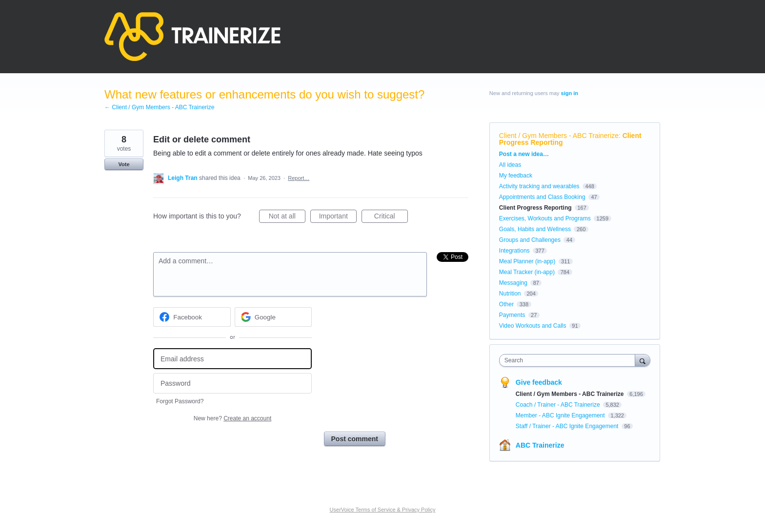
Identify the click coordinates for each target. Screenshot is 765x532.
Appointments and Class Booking (542, 197)
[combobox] (570, 360)
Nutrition (510, 294)
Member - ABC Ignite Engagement (561, 415)
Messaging (513, 283)
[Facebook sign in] (192, 317)
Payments (512, 315)
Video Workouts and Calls (533, 326)
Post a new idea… (524, 154)
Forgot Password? (180, 401)
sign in (570, 93)
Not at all (287, 217)
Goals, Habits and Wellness (535, 229)
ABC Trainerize (540, 445)
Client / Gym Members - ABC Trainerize (559, 136)
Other (506, 304)
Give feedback (539, 382)
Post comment (355, 439)
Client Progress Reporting (535, 208)
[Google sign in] (273, 317)
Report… (299, 178)
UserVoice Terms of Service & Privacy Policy (383, 510)
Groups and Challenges (530, 240)
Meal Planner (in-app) (527, 261)
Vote (124, 164)
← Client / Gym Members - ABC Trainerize (159, 107)
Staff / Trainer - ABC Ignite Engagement (568, 426)
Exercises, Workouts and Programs (546, 218)
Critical (391, 217)
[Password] (232, 384)
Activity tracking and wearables (539, 186)
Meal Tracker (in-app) (527, 272)
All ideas (510, 165)
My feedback (516, 176)
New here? (232, 418)
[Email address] (232, 359)
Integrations (514, 251)
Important (338, 217)
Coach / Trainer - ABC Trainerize (559, 405)
